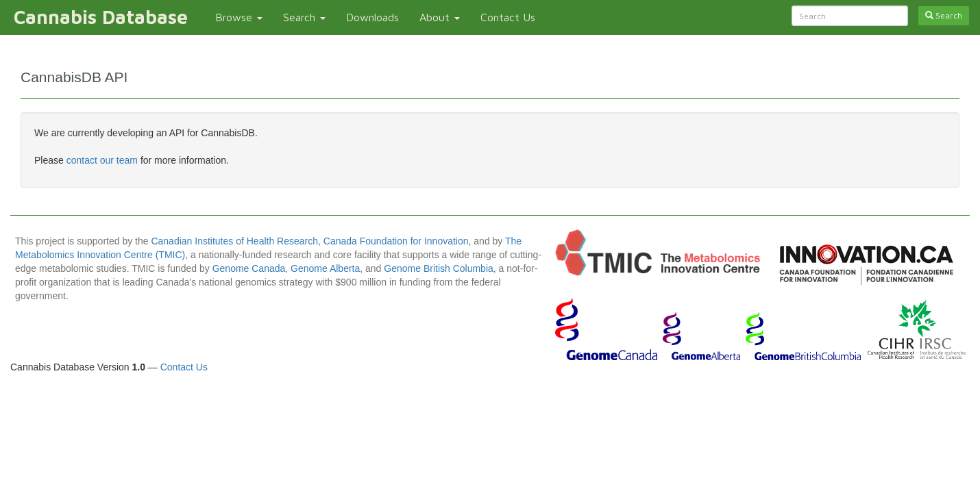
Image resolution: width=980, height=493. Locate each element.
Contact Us (508, 17)
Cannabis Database (101, 17)
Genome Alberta (325, 268)
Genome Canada (249, 268)
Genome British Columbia (439, 268)
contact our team (103, 160)
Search (304, 17)
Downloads (372, 17)
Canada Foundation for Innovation (396, 241)
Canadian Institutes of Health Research (234, 241)
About (440, 17)
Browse (239, 17)
